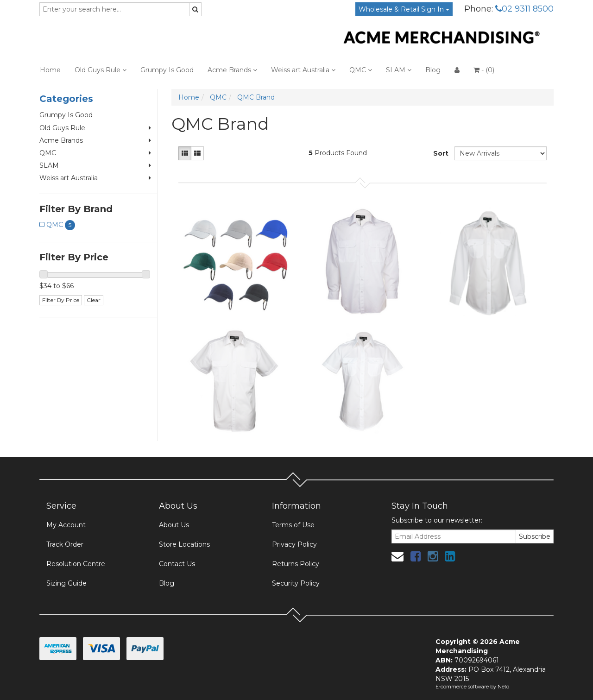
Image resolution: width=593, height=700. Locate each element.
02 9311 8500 (524, 9)
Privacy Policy (294, 544)
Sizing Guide (66, 583)
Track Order (65, 544)
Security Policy (296, 583)
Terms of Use (293, 525)
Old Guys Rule (101, 70)
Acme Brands (232, 70)
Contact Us (177, 564)
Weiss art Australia (303, 70)
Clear (94, 300)
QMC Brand (256, 97)
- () (484, 70)
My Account (66, 525)
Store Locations (184, 544)
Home (50, 70)
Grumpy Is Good (167, 70)
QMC (361, 70)
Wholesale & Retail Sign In (404, 9)
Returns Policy (296, 564)
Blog (433, 70)
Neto (503, 687)
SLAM (399, 70)
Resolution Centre (76, 564)
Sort (440, 153)
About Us (174, 525)
